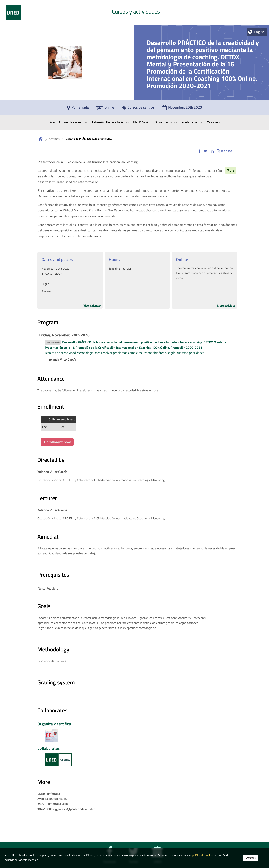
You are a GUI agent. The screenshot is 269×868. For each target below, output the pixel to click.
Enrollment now (57, 442)
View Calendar (92, 306)
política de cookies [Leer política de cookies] (203, 859)
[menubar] (134, 122)
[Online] (105, 109)
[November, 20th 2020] (182, 109)
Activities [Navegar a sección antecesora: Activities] (54, 139)
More (231, 170)
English (259, 32)
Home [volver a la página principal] (41, 139)
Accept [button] (251, 861)
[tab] (134, 13)
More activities (226, 306)
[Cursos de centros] (138, 109)
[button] (199, 151)
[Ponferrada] (78, 109)
